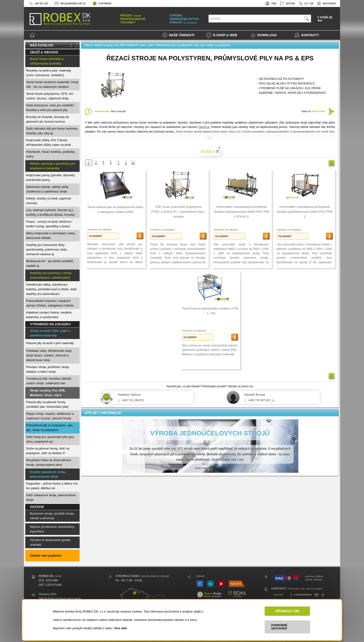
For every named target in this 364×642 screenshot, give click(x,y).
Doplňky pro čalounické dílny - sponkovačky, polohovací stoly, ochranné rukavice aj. (47, 249)
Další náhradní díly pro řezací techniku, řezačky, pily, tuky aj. (52, 131)
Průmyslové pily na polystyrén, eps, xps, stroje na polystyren (50, 428)
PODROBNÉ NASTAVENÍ (279, 627)
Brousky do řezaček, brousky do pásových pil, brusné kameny (47, 119)
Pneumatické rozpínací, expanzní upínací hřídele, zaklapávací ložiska (50, 303)
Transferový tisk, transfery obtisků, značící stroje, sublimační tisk (49, 381)
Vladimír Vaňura (129, 395)
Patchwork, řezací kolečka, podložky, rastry (51, 154)
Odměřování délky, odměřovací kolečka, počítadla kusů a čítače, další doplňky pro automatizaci (51, 289)
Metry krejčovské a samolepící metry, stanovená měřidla (51, 236)
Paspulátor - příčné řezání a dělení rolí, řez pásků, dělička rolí (52, 486)
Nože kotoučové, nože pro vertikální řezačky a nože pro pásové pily (50, 108)
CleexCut (204, 127)
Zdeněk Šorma (255, 395)
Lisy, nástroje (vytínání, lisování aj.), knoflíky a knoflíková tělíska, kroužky (50, 212)
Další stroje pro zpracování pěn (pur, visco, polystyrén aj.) (50, 439)
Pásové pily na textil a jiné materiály (50, 343)
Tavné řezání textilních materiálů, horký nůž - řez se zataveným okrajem (52, 84)
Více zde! (120, 628)
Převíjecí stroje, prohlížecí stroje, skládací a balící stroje (48, 369)
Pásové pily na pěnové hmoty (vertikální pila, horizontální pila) (47, 404)
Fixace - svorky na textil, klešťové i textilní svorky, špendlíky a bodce (49, 224)
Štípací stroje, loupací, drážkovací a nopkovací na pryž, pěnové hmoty (50, 416)
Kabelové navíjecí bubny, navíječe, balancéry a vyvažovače (49, 315)
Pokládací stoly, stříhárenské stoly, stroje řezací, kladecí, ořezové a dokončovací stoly (49, 355)
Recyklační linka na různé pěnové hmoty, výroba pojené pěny (49, 462)
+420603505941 (300, 595)
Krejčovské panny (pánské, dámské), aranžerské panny (51, 178)
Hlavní (88, 45)
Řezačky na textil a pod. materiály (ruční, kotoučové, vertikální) (49, 73)
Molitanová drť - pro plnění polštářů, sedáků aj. (50, 263)
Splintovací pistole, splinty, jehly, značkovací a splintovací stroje (47, 189)
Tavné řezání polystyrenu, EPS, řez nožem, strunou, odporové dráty (50, 96)
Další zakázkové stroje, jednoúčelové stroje (51, 497)
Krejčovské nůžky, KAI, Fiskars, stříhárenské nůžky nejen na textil (48, 142)
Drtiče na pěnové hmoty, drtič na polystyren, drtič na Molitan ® (48, 451)
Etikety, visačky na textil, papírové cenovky (49, 201)
